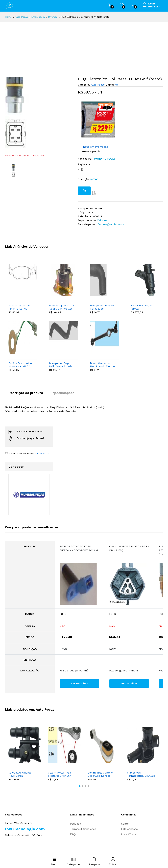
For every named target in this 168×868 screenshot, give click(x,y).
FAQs (73, 834)
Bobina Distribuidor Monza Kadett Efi (21, 365)
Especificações (62, 393)
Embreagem (38, 17)
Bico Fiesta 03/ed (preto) (142, 307)
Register (154, 7)
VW (116, 85)
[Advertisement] (84, 47)
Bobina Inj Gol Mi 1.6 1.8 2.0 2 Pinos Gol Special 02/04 (62, 307)
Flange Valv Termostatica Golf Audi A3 (142, 774)
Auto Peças (21, 17)
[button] (80, 786)
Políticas (75, 824)
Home (8, 17)
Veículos (102, 220)
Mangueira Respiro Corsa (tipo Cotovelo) (102, 307)
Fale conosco (129, 829)
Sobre (125, 824)
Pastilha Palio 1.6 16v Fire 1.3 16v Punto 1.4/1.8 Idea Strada (20, 307)
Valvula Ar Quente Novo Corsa (20, 774)
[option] (39, 115)
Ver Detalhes (79, 683)
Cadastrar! (43, 454)
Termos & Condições (83, 829)
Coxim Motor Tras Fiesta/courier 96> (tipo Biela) (60, 774)
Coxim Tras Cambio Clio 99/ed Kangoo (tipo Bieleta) (100, 774)
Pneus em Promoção (95, 147)
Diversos (53, 17)
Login (152, 4)
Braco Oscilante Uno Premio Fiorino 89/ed (102, 365)
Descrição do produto (26, 393)
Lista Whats (129, 834)
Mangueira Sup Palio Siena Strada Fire (61, 365)
